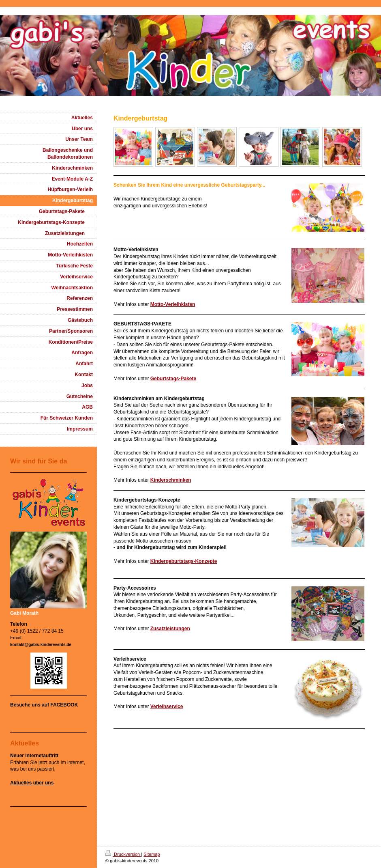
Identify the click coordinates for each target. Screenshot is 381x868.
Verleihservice (167, 706)
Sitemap (152, 854)
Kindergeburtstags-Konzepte (184, 561)
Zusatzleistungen (170, 629)
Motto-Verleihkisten (173, 304)
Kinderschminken (171, 480)
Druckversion (123, 854)
